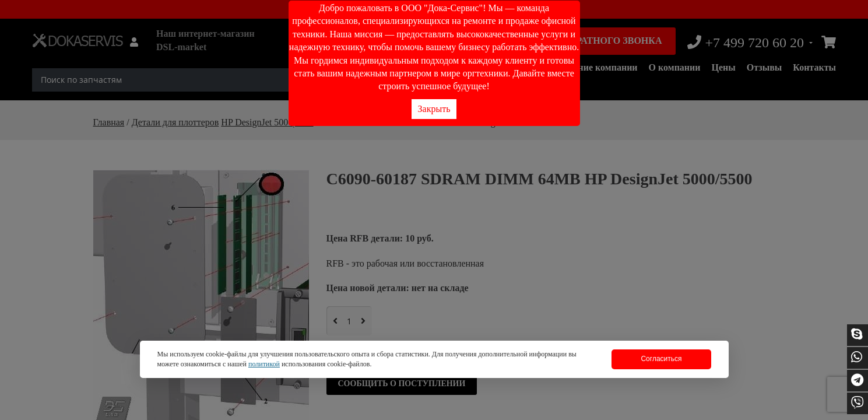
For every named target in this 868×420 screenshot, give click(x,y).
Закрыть (434, 109)
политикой (264, 364)
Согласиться (661, 359)
